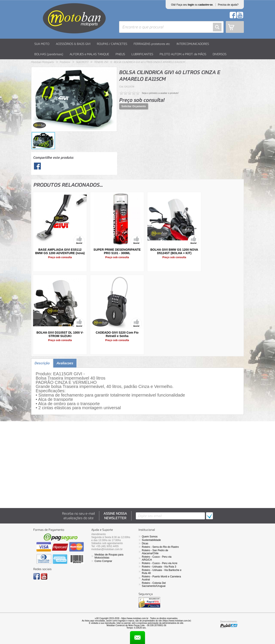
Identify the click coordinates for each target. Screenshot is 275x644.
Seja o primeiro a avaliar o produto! (160, 93)
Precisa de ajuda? (228, 5)
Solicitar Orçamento (134, 106)
